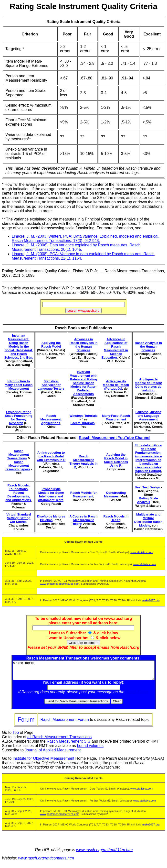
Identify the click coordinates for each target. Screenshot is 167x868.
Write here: (84, 672)
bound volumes (90, 749)
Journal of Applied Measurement (53, 754)
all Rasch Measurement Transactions (59, 741)
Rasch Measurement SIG (69, 745)
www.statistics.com (142, 552)
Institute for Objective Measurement (44, 762)
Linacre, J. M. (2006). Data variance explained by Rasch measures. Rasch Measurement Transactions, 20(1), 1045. (76, 247)
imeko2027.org (151, 600)
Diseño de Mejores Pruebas (51, 518)
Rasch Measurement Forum (64, 723)
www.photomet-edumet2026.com (60, 584)
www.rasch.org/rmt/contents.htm (46, 862)
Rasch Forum (137, 696)
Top (16, 736)
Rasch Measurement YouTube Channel (114, 438)
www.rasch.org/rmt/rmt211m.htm (104, 853)
